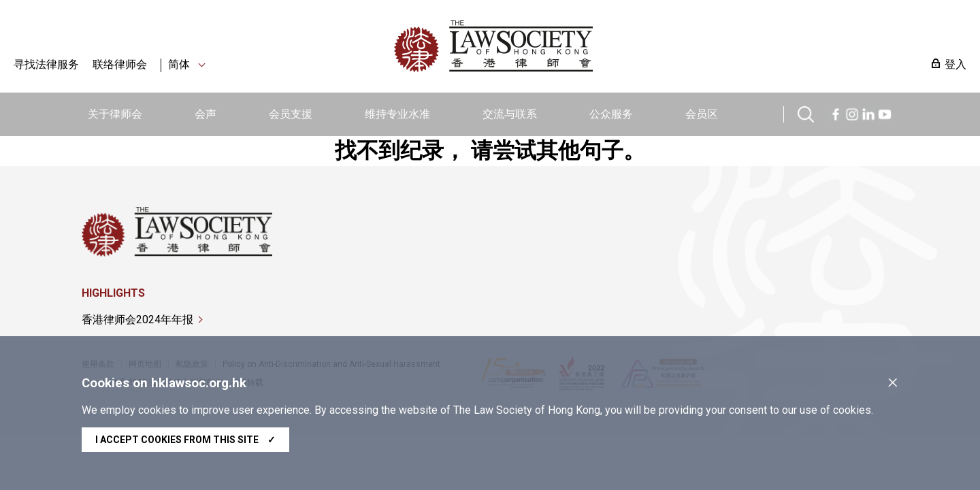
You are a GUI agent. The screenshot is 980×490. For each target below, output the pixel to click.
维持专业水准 (397, 114)
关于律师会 (115, 114)
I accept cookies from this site (185, 440)
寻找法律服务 (46, 64)
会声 (206, 114)
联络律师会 (120, 64)
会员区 (702, 114)
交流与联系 (510, 114)
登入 (955, 64)
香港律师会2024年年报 (137, 320)
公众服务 (611, 114)
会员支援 (291, 114)
